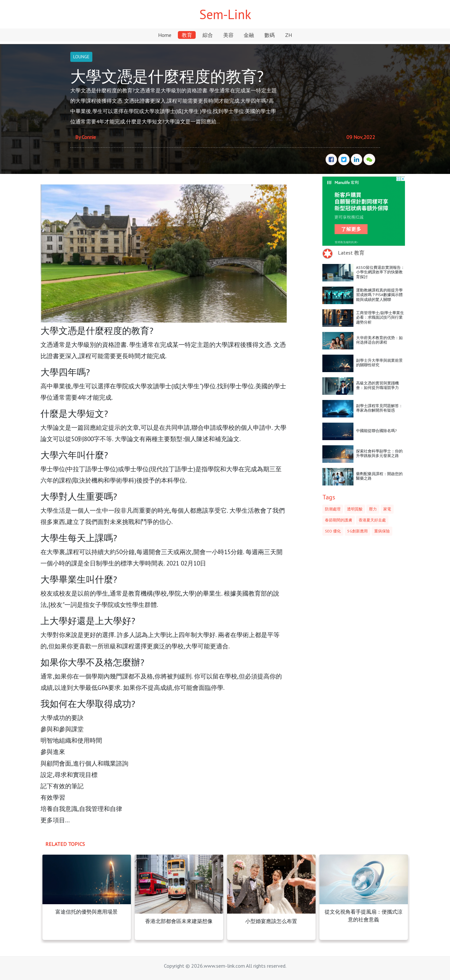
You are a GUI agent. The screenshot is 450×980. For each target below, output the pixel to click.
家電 (387, 509)
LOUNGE (81, 57)
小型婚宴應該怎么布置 (271, 921)
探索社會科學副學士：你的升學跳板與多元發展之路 (379, 453)
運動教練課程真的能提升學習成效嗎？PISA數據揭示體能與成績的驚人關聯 (379, 295)
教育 (187, 35)
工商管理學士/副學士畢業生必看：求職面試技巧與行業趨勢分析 (380, 317)
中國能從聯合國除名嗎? (376, 431)
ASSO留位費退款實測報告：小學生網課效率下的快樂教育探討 (380, 272)
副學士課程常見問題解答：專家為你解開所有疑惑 (379, 408)
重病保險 (382, 531)
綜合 (208, 35)
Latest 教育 (351, 253)
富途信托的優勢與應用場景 (87, 912)
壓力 (373, 509)
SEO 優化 (333, 531)
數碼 (270, 35)
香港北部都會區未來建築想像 (179, 921)
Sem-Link (225, 14)
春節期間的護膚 (339, 520)
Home (165, 35)
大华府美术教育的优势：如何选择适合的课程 (379, 340)
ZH (288, 35)
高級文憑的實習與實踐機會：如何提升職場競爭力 (377, 385)
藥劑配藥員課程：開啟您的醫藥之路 (379, 476)
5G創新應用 (358, 531)
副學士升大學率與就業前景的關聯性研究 (379, 363)
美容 (228, 35)
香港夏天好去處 (372, 520)
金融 (249, 35)
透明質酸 (355, 509)
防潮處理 (333, 509)
